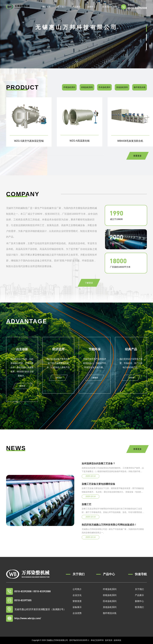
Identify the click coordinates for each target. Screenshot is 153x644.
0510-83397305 (23, 600)
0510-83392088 (42, 591)
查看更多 (137, 156)
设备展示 (77, 607)
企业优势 (77, 613)
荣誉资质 (77, 601)
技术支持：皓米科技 (113, 640)
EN (115, 7)
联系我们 (107, 7)
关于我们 (61, 7)
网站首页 (46, 7)
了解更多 (89, 283)
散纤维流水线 (140, 87)
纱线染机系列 (87, 87)
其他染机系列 (122, 87)
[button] (146, 28)
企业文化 (77, 595)
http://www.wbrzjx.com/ (28, 618)
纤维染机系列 (69, 87)
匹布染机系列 (104, 87)
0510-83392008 (137, 8)
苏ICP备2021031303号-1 (79, 640)
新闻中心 (91, 7)
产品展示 (76, 7)
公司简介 (77, 589)
